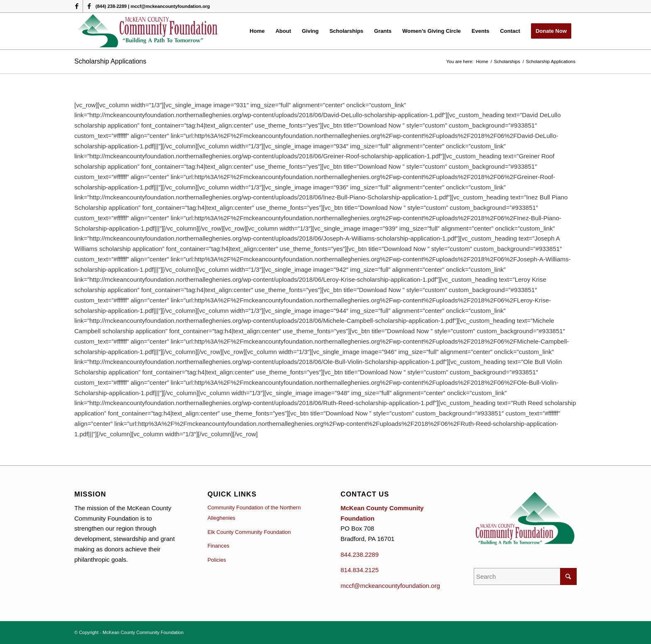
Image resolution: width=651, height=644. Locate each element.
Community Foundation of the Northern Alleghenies (254, 513)
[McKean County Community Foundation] (148, 31)
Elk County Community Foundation (249, 532)
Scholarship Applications (110, 61)
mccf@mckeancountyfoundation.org (390, 586)
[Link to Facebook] (77, 6)
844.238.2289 (360, 554)
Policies (217, 560)
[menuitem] (257, 31)
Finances (219, 546)
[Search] (525, 576)
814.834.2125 (360, 570)
